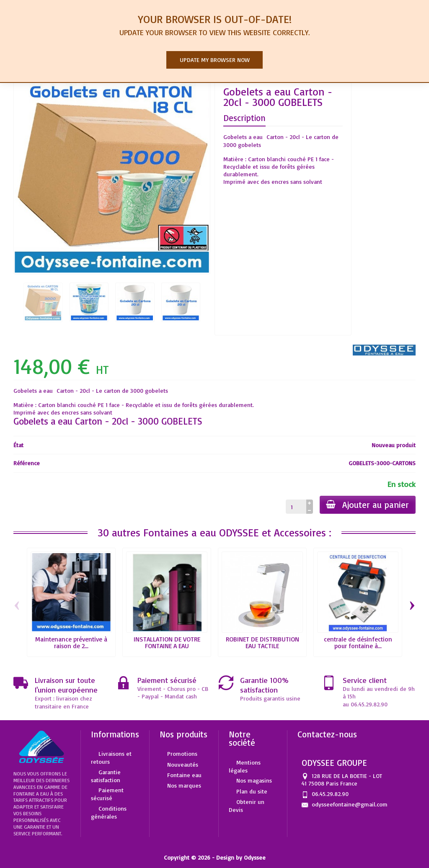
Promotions (182, 753)
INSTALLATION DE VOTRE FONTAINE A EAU (167, 642)
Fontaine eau (184, 775)
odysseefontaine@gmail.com (350, 804)
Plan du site (252, 791)
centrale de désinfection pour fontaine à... (358, 642)
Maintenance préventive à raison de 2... (71, 642)
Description (244, 118)
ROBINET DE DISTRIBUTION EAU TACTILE (262, 642)
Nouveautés (183, 764)
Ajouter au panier (367, 505)
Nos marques (184, 785)
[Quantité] (296, 507)
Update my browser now (215, 60)
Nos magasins (254, 780)
